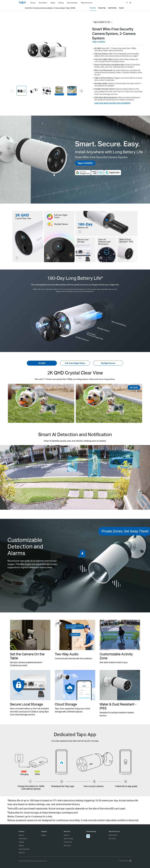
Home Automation (24, 849)
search (127, 3)
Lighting (21, 846)
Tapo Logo (22, 3)
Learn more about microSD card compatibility (112, 103)
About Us (66, 835)
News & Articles (68, 839)
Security (21, 835)
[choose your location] (130, 3)
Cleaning (21, 842)
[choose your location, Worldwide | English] (125, 861)
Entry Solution (23, 839)
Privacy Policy (68, 842)
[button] (81, 91)
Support (44, 835)
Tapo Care (22, 853)
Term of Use (67, 846)
